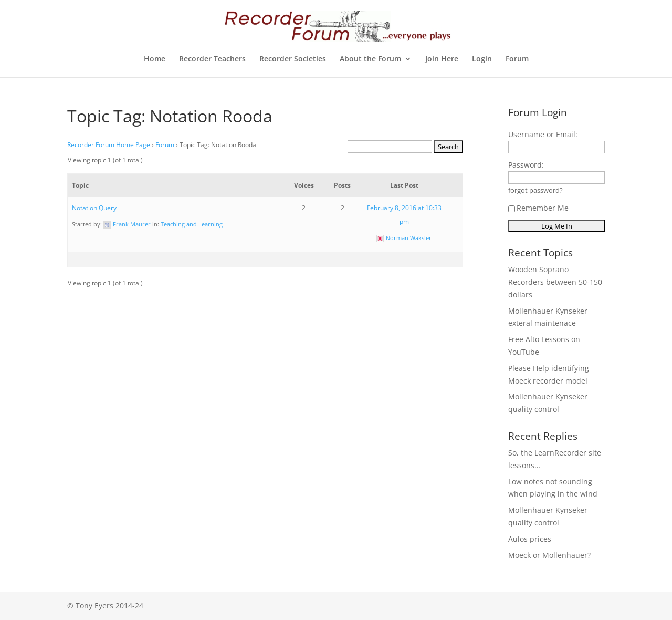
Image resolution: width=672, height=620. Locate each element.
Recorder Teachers (212, 59)
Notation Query (94, 208)
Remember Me (538, 208)
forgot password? (535, 190)
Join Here (442, 59)
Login (482, 59)
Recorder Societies (293, 59)
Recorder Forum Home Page (109, 145)
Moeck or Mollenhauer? (549, 555)
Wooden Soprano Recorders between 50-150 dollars (555, 282)
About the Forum (370, 59)
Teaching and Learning (192, 224)
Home (155, 59)
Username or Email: (543, 134)
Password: (526, 165)
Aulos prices (530, 539)
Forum (517, 59)
